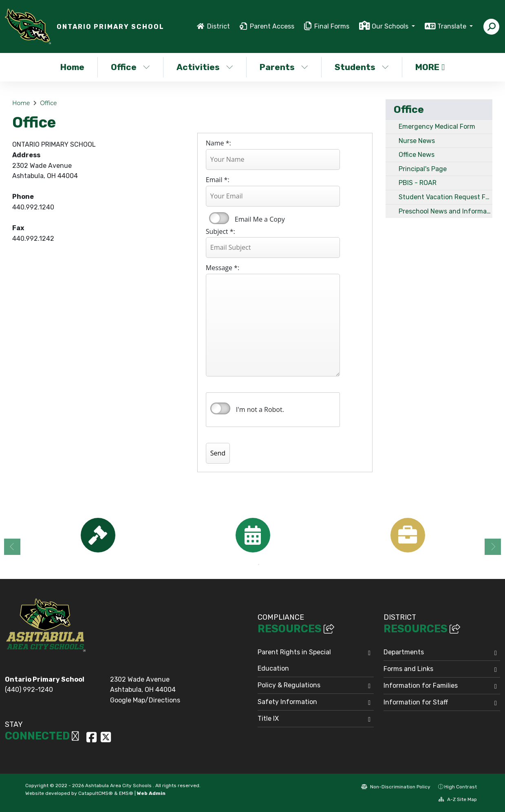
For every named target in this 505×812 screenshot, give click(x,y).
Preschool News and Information (446, 211)
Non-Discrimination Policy (396, 787)
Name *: (218, 143)
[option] (98, 535)
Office (130, 67)
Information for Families (421, 685)
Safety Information (287, 702)
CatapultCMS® (96, 793)
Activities (205, 67)
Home (72, 67)
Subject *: (221, 231)
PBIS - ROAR (418, 183)
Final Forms (332, 26)
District (218, 26)
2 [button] (259, 565)
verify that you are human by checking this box (220, 409)
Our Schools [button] (391, 26)
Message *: (223, 268)
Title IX (268, 718)
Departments (404, 652)
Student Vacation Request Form (446, 197)
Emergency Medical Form (437, 127)
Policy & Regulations (289, 685)
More (430, 67)
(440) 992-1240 (29, 690)
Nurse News (417, 141)
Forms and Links (408, 669)
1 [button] (247, 565)
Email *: (218, 180)
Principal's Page (423, 169)
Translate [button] (453, 26)
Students (362, 67)
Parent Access (272, 26)
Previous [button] (12, 547)
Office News (417, 155)
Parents (284, 67)
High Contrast (461, 787)
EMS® (126, 793)
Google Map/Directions (145, 700)
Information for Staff (416, 702)
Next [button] (493, 547)
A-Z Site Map (458, 799)
